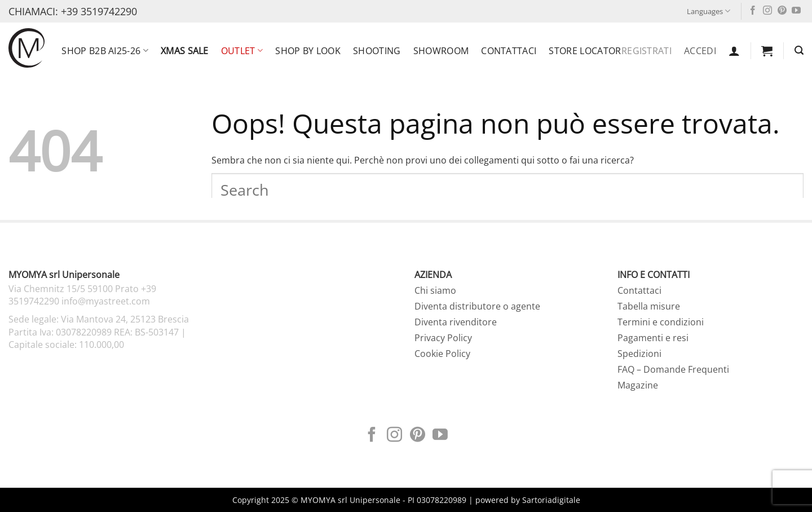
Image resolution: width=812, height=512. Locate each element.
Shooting (377, 51)
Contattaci (509, 51)
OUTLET (242, 51)
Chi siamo (435, 290)
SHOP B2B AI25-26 (105, 51)
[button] (734, 51)
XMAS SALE (185, 51)
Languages (709, 11)
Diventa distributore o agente (477, 306)
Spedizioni (639, 354)
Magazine (638, 385)
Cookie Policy (442, 354)
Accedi (700, 51)
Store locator (585, 51)
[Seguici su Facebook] (753, 11)
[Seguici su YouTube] (796, 11)
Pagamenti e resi (653, 338)
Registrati (646, 51)
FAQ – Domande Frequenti (673, 369)
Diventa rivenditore (456, 322)
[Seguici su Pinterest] (782, 11)
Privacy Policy (443, 338)
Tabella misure (649, 306)
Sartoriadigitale (551, 500)
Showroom (441, 51)
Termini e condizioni (661, 322)
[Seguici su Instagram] (767, 11)
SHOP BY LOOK (308, 51)
